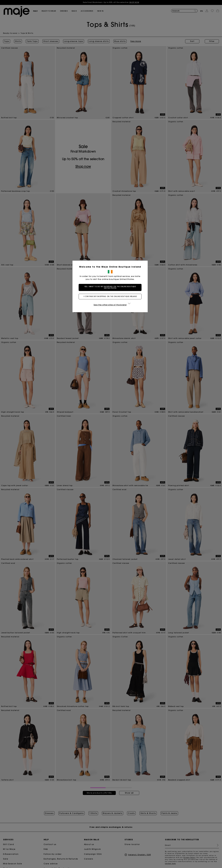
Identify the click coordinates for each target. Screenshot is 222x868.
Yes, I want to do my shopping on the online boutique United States (111, 287)
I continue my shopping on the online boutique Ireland (111, 296)
